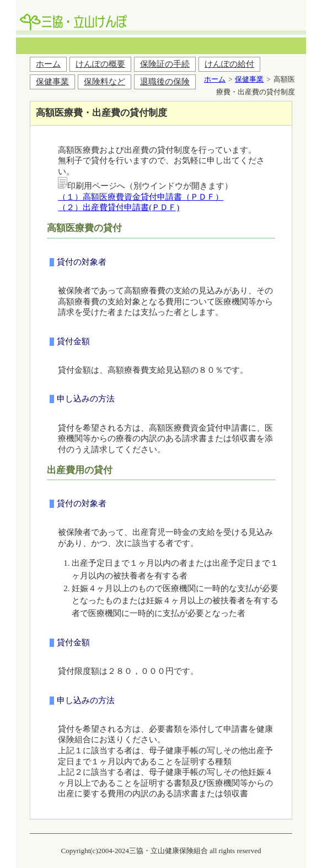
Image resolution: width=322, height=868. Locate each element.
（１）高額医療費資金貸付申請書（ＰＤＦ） (141, 197)
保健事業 (52, 82)
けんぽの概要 (100, 64)
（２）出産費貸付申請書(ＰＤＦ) (119, 207)
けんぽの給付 (229, 64)
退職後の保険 (165, 82)
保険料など (104, 82)
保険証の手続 (165, 64)
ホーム (48, 64)
